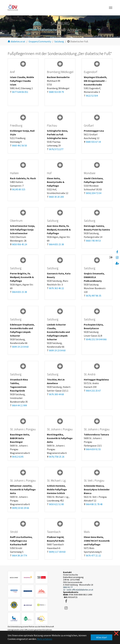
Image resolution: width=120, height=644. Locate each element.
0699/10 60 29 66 (21, 508)
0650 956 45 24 (19, 244)
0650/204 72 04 (94, 193)
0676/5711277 (56, 149)
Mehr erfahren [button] (45, 639)
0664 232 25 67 (93, 391)
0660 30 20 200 (56, 197)
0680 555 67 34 (93, 142)
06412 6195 (18, 457)
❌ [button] (116, 633)
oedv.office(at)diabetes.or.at (80, 590)
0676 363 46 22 (56, 288)
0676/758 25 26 (57, 457)
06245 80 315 (19, 189)
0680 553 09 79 (56, 92)
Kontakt (11, 601)
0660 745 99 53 (93, 241)
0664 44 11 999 (19, 405)
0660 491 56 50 (19, 145)
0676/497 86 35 (94, 296)
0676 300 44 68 (56, 394)
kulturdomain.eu (82, 623)
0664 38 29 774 (19, 555)
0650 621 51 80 (56, 504)
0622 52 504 (92, 96)
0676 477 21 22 (93, 555)
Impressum (22, 601)
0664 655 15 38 (56, 244)
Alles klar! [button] (102, 637)
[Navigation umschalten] (111, 8)
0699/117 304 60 (57, 552)
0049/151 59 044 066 (96, 339)
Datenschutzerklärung (38, 601)
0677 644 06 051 (20, 92)
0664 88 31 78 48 (94, 504)
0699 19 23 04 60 (20, 347)
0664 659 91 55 (93, 449)
